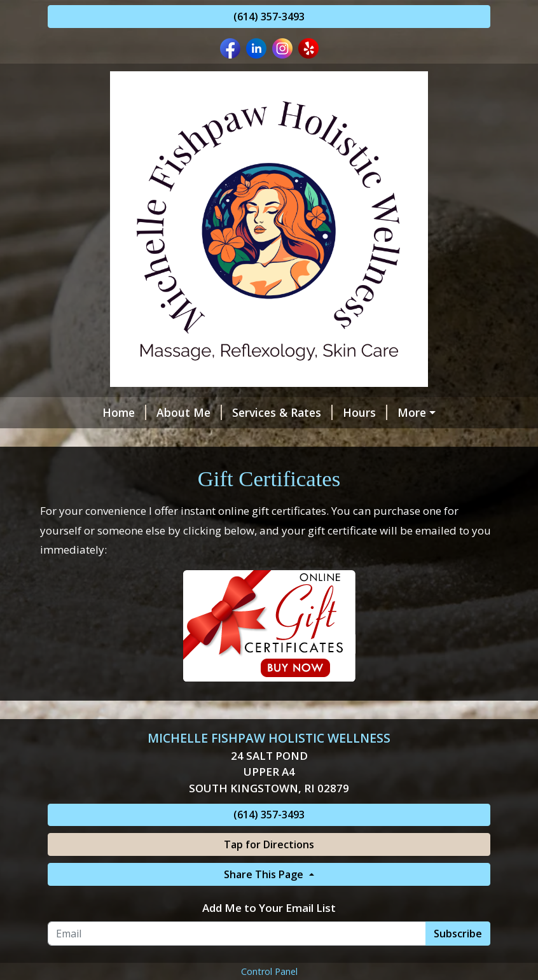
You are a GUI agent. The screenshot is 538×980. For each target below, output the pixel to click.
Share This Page (265, 901)
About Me (145, 412)
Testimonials (285, 440)
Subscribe (458, 960)
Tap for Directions (269, 871)
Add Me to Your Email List (269, 934)
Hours (321, 412)
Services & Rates (238, 412)
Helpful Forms (397, 412)
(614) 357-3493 (269, 17)
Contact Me (95, 440)
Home (80, 412)
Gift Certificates (191, 440)
